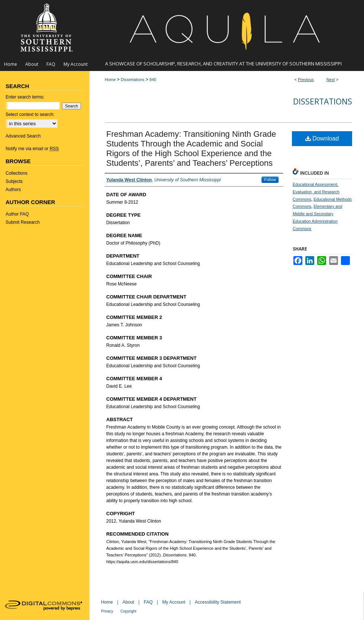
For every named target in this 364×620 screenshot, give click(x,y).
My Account (174, 602)
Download (322, 138)
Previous (306, 80)
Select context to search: (30, 114)
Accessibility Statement (218, 602)
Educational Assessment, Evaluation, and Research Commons (316, 192)
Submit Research (23, 222)
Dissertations (133, 80)
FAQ (148, 602)
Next (331, 80)
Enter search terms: (25, 97)
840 (153, 80)
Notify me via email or (32, 149)
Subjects (14, 181)
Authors (13, 190)
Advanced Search (23, 136)
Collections (17, 173)
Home (110, 80)
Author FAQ (17, 214)
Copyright (128, 611)
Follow (270, 180)
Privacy (107, 611)
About (128, 602)
